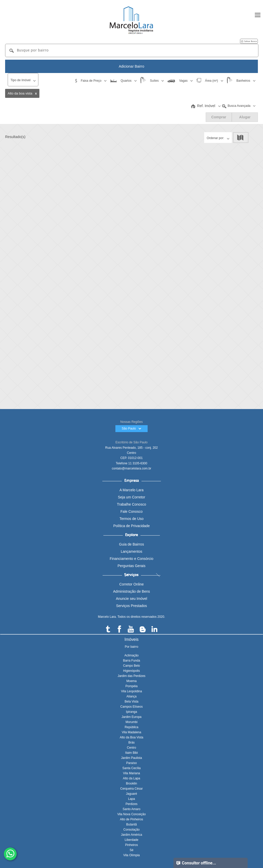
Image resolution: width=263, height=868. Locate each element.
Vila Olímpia (131, 855)
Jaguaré (131, 794)
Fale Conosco (131, 511)
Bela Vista (131, 702)
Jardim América (132, 835)
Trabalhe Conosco (131, 504)
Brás (132, 742)
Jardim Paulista (131, 758)
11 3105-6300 (138, 463)
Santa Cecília (131, 768)
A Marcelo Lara (131, 490)
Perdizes (132, 804)
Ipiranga (131, 712)
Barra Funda (132, 661)
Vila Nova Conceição (131, 814)
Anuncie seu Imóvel (131, 599)
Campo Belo (131, 666)
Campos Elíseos (131, 707)
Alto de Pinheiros (132, 819)
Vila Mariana (131, 773)
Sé (132, 850)
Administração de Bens (131, 591)
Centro (131, 748)
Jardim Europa (131, 717)
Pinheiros (131, 845)
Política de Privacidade (131, 526)
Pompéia (131, 686)
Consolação (131, 830)
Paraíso (131, 763)
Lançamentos (131, 551)
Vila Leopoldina (131, 691)
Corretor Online (131, 584)
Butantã (131, 824)
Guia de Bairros (131, 544)
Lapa (132, 799)
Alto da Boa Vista (131, 737)
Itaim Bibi (131, 753)
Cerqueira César (131, 789)
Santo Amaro (131, 809)
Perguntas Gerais (132, 566)
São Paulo (132, 428)
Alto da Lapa (131, 778)
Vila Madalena (131, 732)
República (131, 727)
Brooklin (131, 783)
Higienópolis (131, 671)
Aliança (131, 696)
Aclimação (131, 655)
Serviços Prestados (132, 606)
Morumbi (132, 722)
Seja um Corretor (132, 497)
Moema (131, 681)
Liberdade (131, 840)
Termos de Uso (131, 519)
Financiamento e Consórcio (131, 559)
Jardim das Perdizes (132, 676)
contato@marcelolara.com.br (131, 468)
